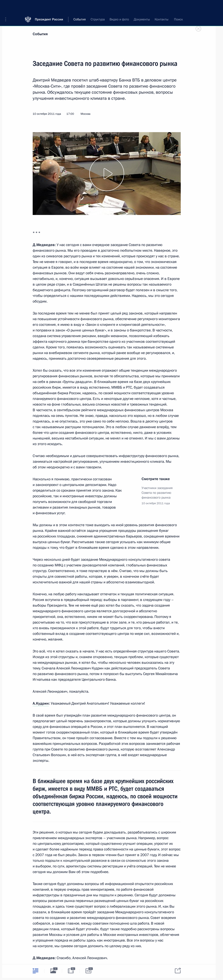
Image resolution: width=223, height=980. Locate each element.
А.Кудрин (41, 703)
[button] (7, 7)
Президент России (49, 6)
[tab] (35, 971)
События (40, 34)
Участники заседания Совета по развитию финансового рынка (157, 493)
